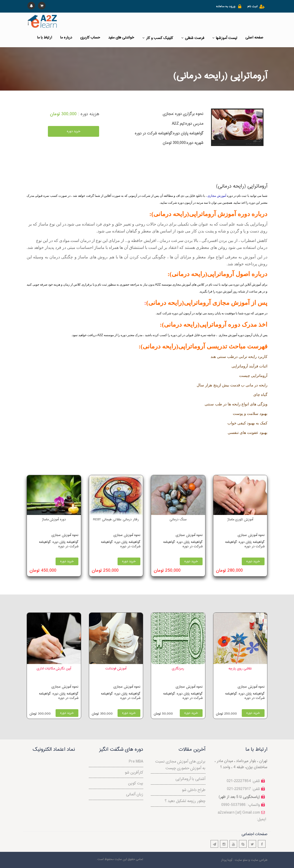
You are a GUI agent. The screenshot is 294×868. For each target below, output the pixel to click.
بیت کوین (136, 783)
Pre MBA (136, 762)
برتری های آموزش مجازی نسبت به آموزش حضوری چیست (180, 765)
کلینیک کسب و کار (158, 38)
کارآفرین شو (134, 773)
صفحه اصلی (254, 38)
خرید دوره (74, 131)
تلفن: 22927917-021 (243, 789)
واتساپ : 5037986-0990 (241, 805)
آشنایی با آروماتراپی (190, 779)
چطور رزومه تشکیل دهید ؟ (185, 801)
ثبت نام (253, 7)
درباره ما (66, 38)
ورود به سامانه (226, 7)
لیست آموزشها (225, 38)
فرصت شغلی (193, 38)
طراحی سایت (259, 860)
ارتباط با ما (45, 38)
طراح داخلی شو (194, 790)
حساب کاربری (90, 38)
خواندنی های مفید (121, 38)
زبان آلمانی (135, 794)
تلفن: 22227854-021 (243, 781)
